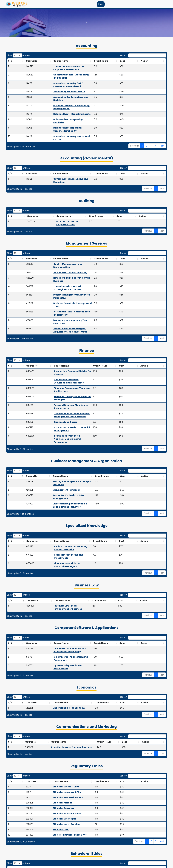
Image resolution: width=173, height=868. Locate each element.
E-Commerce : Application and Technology (62, 547)
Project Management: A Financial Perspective (62, 254)
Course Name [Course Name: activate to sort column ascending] (44, 61)
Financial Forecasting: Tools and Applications (62, 326)
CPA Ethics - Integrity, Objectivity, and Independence (68, 758)
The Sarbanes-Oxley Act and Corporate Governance (65, 66)
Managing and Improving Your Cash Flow (60, 270)
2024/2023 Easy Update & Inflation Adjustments (67, 835)
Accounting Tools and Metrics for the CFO (60, 315)
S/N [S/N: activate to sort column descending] (10, 61)
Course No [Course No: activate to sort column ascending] (23, 61)
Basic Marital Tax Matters (54, 803)
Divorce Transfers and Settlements (59, 851)
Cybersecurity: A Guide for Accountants (60, 553)
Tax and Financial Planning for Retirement (63, 808)
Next (162, 121)
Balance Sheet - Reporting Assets (55, 98)
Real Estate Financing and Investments (62, 458)
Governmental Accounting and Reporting (65, 154)
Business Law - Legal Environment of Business (66, 503)
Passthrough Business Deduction (58, 830)
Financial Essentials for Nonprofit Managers (65, 463)
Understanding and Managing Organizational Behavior (69, 413)
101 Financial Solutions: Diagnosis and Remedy (63, 265)
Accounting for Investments (52, 82)
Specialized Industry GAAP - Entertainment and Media (67, 77)
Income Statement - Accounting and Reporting (63, 93)
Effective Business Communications (64, 631)
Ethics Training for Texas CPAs (60, 719)
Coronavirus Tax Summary (55, 841)
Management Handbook (52, 402)
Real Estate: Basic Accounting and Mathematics (67, 453)
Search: (143, 55)
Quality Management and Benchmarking (60, 233)
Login (101, 4)
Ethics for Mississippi (55, 703)
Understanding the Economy (63, 592)
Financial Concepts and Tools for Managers (61, 331)
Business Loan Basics (48, 347)
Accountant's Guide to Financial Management (63, 352)
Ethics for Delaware (54, 692)
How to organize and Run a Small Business (60, 243)
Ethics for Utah (52, 714)
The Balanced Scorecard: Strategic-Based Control (65, 249)
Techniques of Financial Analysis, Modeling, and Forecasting (71, 358)
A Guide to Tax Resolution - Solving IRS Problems (66, 814)
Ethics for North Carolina (57, 708)
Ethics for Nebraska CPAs (57, 676)
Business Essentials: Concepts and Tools (59, 259)
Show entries (18, 55)
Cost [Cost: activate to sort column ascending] (144, 61)
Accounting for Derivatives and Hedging (59, 88)
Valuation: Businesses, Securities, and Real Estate (64, 320)
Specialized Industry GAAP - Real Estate (58, 114)
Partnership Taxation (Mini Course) (59, 825)
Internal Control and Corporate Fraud (65, 193)
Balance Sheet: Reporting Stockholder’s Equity (62, 109)
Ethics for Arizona (53, 687)
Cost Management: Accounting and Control (61, 72)
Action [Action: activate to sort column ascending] (157, 61)
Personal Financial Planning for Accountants (62, 336)
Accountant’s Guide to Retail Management (62, 408)
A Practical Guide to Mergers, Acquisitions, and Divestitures (70, 275)
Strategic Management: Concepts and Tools (63, 397)
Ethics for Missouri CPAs (56, 671)
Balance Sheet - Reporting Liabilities (57, 104)
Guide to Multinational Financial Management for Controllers (71, 342)
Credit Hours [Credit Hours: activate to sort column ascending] (127, 61)
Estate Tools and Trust (52, 846)
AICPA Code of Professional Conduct (59, 764)
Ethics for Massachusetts (57, 698)
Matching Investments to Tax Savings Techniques (68, 819)
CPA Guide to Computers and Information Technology (69, 542)
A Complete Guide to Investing (54, 238)
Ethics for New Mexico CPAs (58, 682)
